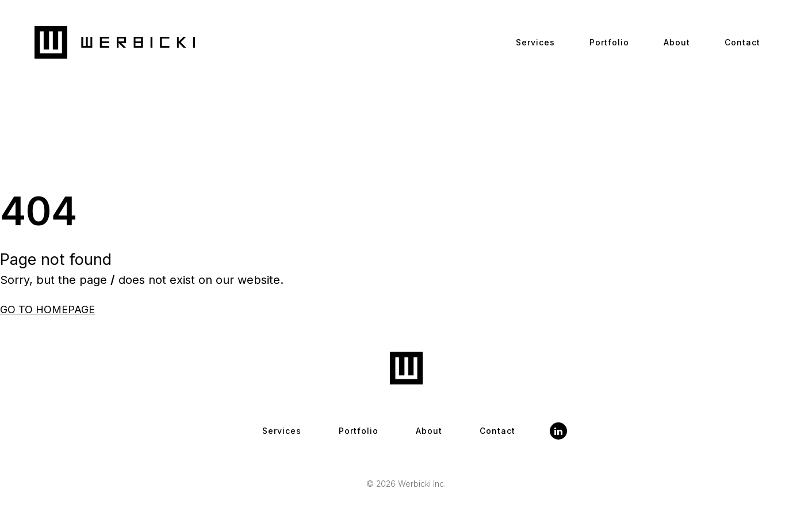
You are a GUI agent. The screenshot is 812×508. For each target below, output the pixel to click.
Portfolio (609, 42)
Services (535, 42)
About (677, 42)
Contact (742, 42)
